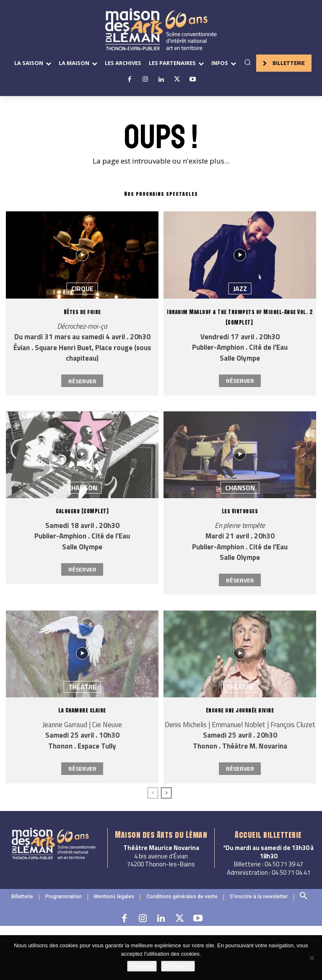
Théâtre (82, 687)
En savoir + (178, 966)
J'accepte (142, 966)
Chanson (82, 488)
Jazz (240, 289)
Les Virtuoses (240, 511)
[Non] (312, 958)
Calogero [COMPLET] (82, 511)
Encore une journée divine (240, 710)
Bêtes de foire (82, 312)
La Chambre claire (82, 710)
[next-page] (166, 793)
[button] (247, 62)
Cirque (82, 289)
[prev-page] (153, 793)
